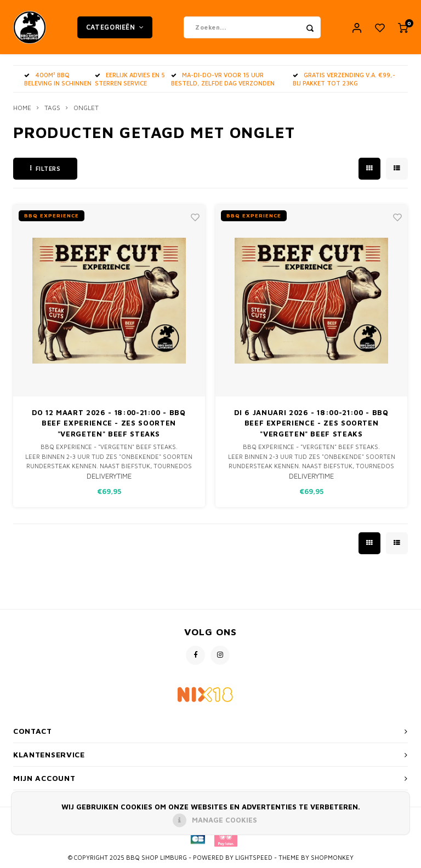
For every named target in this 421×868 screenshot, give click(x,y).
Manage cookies (224, 820)
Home (22, 108)
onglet (86, 108)
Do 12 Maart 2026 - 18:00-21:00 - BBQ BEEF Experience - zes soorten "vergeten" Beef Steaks (109, 423)
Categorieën (115, 27)
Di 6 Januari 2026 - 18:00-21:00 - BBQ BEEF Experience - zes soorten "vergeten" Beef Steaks (311, 423)
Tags (52, 108)
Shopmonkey (332, 858)
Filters (45, 168)
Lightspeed (254, 858)
